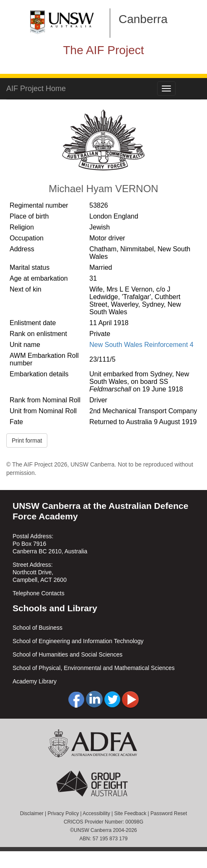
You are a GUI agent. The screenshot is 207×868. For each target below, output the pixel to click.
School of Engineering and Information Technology (78, 641)
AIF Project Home (36, 89)
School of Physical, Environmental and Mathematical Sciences (94, 668)
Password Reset (169, 813)
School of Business (38, 628)
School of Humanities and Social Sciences (67, 654)
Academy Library (35, 681)
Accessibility (96, 813)
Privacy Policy (63, 813)
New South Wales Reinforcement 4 (141, 345)
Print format (27, 441)
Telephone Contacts (39, 593)
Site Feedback (130, 813)
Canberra (143, 19)
